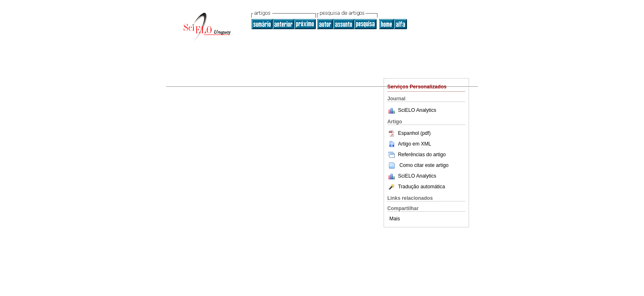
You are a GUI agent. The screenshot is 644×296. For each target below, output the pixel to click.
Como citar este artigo (424, 165)
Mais (395, 219)
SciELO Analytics (417, 110)
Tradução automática (416, 187)
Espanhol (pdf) (409, 133)
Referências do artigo (416, 155)
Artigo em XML (409, 144)
